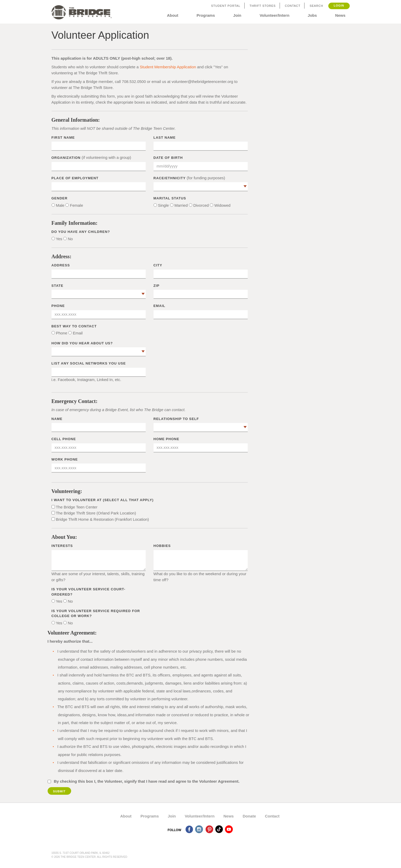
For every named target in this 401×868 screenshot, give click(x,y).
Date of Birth (168, 158)
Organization (66, 158)
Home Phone (166, 439)
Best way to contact (74, 326)
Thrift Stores (263, 6)
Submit (59, 791)
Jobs (312, 15)
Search (317, 6)
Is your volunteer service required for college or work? (96, 614)
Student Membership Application (168, 67)
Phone (58, 306)
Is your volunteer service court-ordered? (89, 592)
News (340, 15)
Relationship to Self (176, 419)
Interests (62, 546)
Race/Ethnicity (170, 178)
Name (57, 419)
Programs (206, 15)
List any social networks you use (89, 363)
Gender (60, 198)
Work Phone (65, 459)
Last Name (165, 138)
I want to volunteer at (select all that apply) (103, 500)
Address (61, 265)
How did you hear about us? (82, 343)
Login (339, 5)
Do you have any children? (81, 232)
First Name (63, 138)
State (58, 286)
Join (237, 15)
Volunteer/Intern (274, 15)
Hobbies (162, 546)
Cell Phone (64, 439)
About (173, 15)
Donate (249, 816)
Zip (157, 286)
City (158, 265)
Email (159, 306)
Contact (293, 6)
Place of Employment (75, 178)
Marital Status (170, 198)
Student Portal (226, 6)
